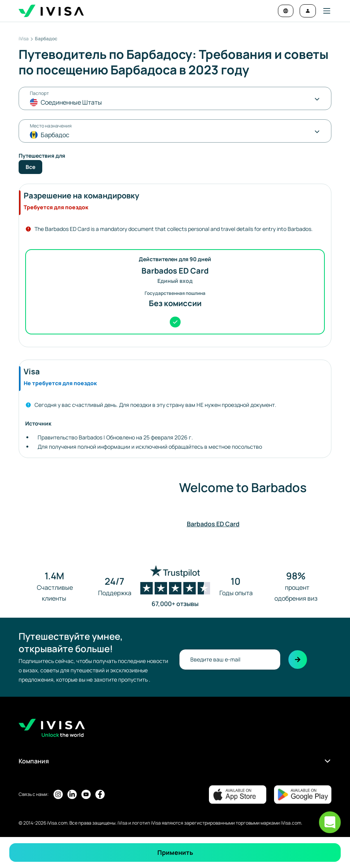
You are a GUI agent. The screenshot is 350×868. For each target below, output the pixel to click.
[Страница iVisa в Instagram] (58, 794)
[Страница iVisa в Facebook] (100, 794)
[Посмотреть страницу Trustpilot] (175, 587)
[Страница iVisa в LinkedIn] (72, 794)
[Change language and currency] (286, 11)
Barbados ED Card (213, 524)
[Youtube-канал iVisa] (86, 794)
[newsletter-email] (230, 660)
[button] (324, 11)
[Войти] (308, 11)
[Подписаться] (298, 660)
